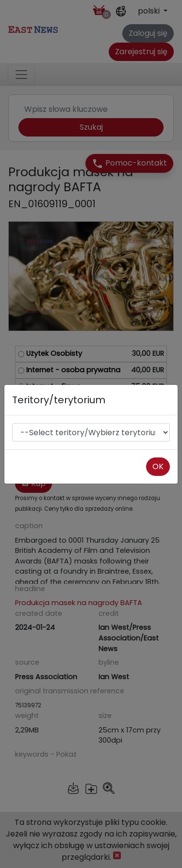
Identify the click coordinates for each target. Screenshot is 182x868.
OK (158, 466)
